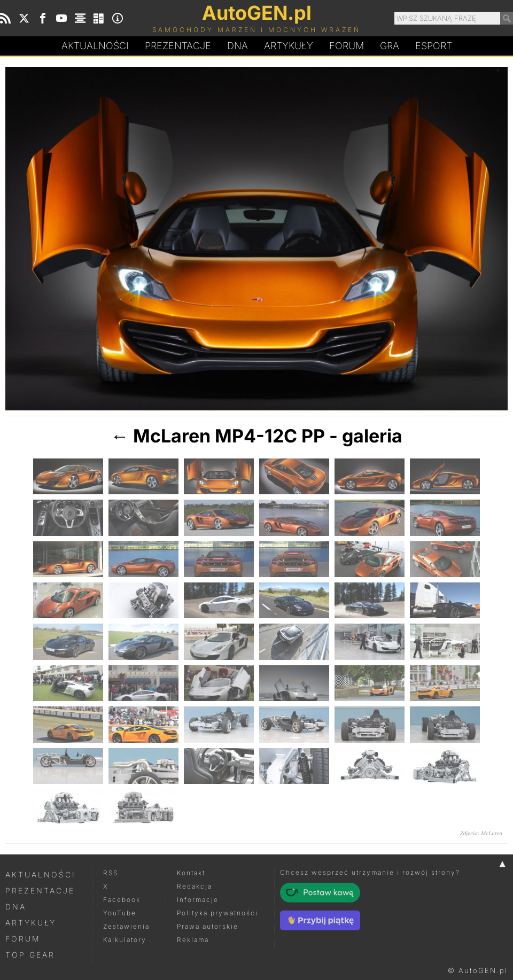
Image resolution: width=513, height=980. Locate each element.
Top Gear (30, 955)
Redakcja (195, 886)
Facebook (122, 900)
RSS (111, 873)
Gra (390, 46)
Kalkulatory (125, 940)
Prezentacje (178, 46)
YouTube (120, 913)
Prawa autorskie (208, 926)
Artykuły (289, 46)
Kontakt (191, 873)
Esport (434, 46)
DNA (16, 907)
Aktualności (95, 46)
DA (238, 46)
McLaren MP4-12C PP (229, 436)
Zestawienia (126, 926)
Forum (347, 46)
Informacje (198, 900)
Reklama (193, 940)
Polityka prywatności (217, 913)
